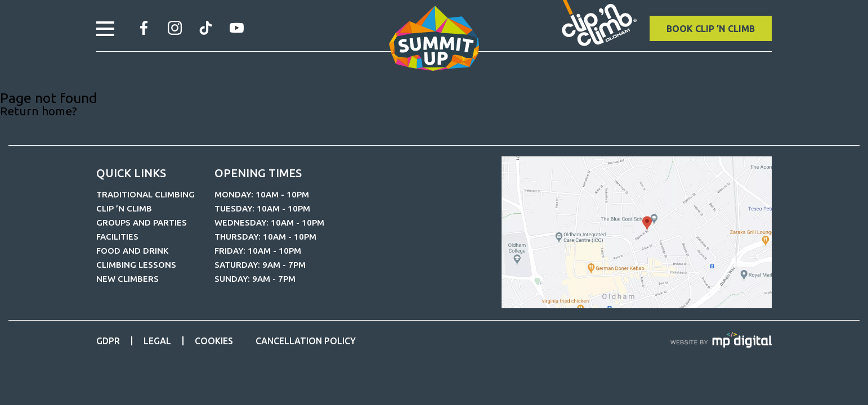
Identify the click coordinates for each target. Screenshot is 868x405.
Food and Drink (132, 251)
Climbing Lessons (136, 265)
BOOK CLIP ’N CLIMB (711, 29)
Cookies (214, 341)
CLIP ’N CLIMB (124, 208)
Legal (157, 341)
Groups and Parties (142, 222)
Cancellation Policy (306, 341)
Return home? (39, 111)
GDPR (108, 341)
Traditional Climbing (146, 194)
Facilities (117, 237)
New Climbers (127, 279)
